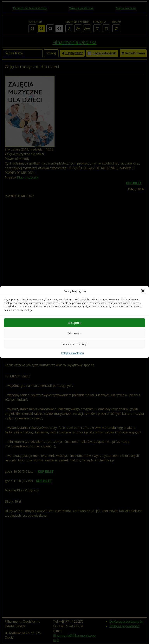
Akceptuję (75, 323)
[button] (143, 291)
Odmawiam (74, 333)
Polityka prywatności (73, 353)
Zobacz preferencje (75, 344)
